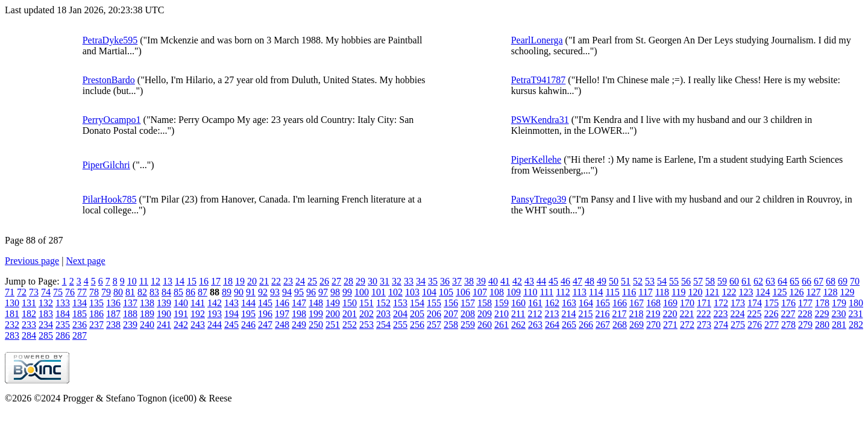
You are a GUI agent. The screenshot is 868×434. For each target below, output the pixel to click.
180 (856, 303)
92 (263, 292)
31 (385, 281)
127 (813, 292)
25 (312, 281)
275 (738, 325)
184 (63, 314)
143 (231, 303)
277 (772, 325)
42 (517, 281)
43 (529, 281)
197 (282, 314)
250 (316, 325)
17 (216, 281)
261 (502, 325)
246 (248, 325)
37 (457, 281)
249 (299, 325)
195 (248, 314)
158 (485, 303)
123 (746, 292)
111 (546, 292)
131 (29, 303)
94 (287, 292)
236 (80, 325)
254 (383, 325)
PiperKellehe (536, 159)
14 (180, 281)
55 (674, 281)
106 (463, 292)
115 (612, 292)
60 (734, 281)
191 (181, 314)
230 (838, 314)
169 (670, 303)
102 (395, 292)
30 (373, 281)
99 (347, 292)
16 (204, 281)
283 (12, 335)
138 (147, 303)
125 (779, 292)
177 (805, 303)
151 (366, 303)
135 (96, 303)
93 (275, 292)
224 (737, 314)
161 (535, 303)
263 (535, 325)
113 (580, 292)
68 (831, 281)
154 (417, 303)
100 (362, 292)
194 (231, 314)
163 (569, 303)
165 (603, 303)
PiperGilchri (106, 165)
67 (819, 281)
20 (252, 281)
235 (63, 325)
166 (620, 303)
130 (12, 303)
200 (333, 314)
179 (839, 303)
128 (830, 292)
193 (215, 314)
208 (468, 314)
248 (282, 325)
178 (822, 303)
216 (602, 314)
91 (251, 292)
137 (130, 303)
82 (142, 292)
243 (198, 325)
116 (629, 292)
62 (758, 281)
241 (164, 325)
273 (704, 325)
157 (468, 303)
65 (794, 281)
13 (168, 281)
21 (264, 281)
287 (80, 335)
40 (493, 281)
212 (535, 314)
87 (203, 292)
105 (446, 292)
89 (227, 292)
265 (569, 325)
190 (164, 314)
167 (637, 303)
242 (181, 325)
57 (698, 281)
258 (451, 325)
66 (807, 281)
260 (485, 325)
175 (772, 303)
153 (400, 303)
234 (46, 325)
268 (620, 325)
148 (316, 303)
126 (796, 292)
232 (12, 325)
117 (645, 292)
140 (181, 303)
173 (738, 303)
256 (417, 325)
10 (132, 281)
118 (662, 292)
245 (231, 325)
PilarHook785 (110, 199)
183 (46, 314)
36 (445, 281)
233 (29, 325)
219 (653, 314)
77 (82, 292)
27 (336, 281)
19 (240, 281)
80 (118, 292)
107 (480, 292)
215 (585, 314)
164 (586, 303)
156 (451, 303)
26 (324, 281)
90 (239, 292)
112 (563, 292)
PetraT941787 (539, 80)
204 (400, 314)
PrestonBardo (109, 80)
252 (350, 325)
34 (421, 281)
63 (770, 281)
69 (843, 281)
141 (198, 303)
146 (282, 303)
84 (166, 292)
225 (754, 314)
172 (721, 303)
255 (400, 325)
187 (113, 314)
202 (366, 314)
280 (822, 325)
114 (596, 292)
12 (156, 281)
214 (568, 314)
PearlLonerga (537, 40)
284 (29, 335)
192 (198, 314)
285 (46, 335)
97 (323, 292)
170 (687, 303)
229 (822, 314)
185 (80, 314)
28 (348, 281)
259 (468, 325)
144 (248, 303)
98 (335, 292)
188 (130, 314)
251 (333, 325)
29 (360, 281)
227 (788, 314)
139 (164, 303)
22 (276, 281)
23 (288, 281)
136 (113, 303)
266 (586, 325)
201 (350, 314)
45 (553, 281)
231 (855, 314)
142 (215, 303)
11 (144, 281)
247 (265, 325)
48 (590, 281)
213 (552, 314)
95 (299, 292)
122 (729, 292)
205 (417, 314)
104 (429, 292)
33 (409, 281)
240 (147, 325)
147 (299, 303)
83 (154, 292)
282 (856, 325)
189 (147, 314)
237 (96, 325)
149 (333, 303)
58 (710, 281)
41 (505, 281)
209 (485, 314)
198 (299, 314)
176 (788, 303)
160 (518, 303)
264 (552, 325)
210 (502, 314)
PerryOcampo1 (112, 120)
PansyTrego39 (539, 199)
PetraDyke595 (110, 40)
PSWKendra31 (540, 120)
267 (603, 325)
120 (695, 292)
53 (650, 281)
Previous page (32, 261)
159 (502, 303)
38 (469, 281)
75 (58, 292)
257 (434, 325)
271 (670, 325)
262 (518, 325)
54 (662, 281)
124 (763, 292)
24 (300, 281)
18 (228, 281)
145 (265, 303)
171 (704, 303)
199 (316, 314)
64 (782, 281)
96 (311, 292)
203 (383, 314)
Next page (85, 261)
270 (653, 325)
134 (80, 303)
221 (687, 314)
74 (46, 292)
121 (712, 292)
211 (518, 314)
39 (481, 281)
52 (638, 281)
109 (514, 292)
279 (805, 325)
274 (721, 325)
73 (34, 292)
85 (178, 292)
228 (805, 314)
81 (130, 292)
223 (720, 314)
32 (397, 281)
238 (113, 325)
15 (192, 281)
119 (678, 292)
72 (22, 292)
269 (637, 325)
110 (530, 292)
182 (29, 314)
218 (636, 314)
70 (855, 281)
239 (130, 325)
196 (265, 314)
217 (619, 314)
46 (565, 281)
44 (541, 281)
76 (70, 292)
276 (755, 325)
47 (577, 281)
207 (451, 314)
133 (63, 303)
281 (839, 325)
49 (602, 281)
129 (847, 292)
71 (10, 292)
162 (552, 303)
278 (788, 325)
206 (434, 314)
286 (63, 335)
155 (434, 303)
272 (687, 325)
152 (383, 303)
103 (412, 292)
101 (379, 292)
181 (12, 314)
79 (106, 292)
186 (96, 314)
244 (215, 325)
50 (614, 281)
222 (703, 314)
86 (190, 292)
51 (626, 281)
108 (497, 292)
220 (670, 314)
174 (755, 303)
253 (366, 325)
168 (653, 303)
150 (350, 303)
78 (94, 292)
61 (746, 281)
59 (722, 281)
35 (433, 281)
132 (46, 303)
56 (686, 281)
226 (771, 314)
